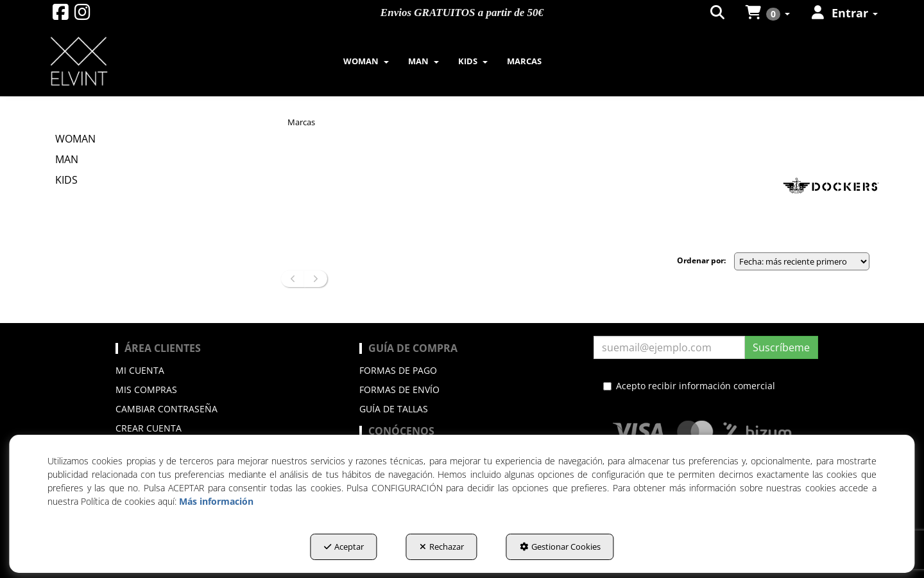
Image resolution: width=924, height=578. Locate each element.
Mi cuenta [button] (140, 370)
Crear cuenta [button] (149, 428)
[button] (61, 15)
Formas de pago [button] (398, 370)
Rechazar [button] (442, 547)
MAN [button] (67, 159)
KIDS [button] (66, 180)
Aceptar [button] (344, 547)
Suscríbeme (781, 347)
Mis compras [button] (146, 390)
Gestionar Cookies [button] (560, 547)
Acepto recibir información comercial (689, 386)
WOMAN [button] (75, 139)
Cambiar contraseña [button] (167, 409)
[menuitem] (366, 61)
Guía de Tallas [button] (394, 409)
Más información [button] (216, 501)
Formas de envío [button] (399, 390)
